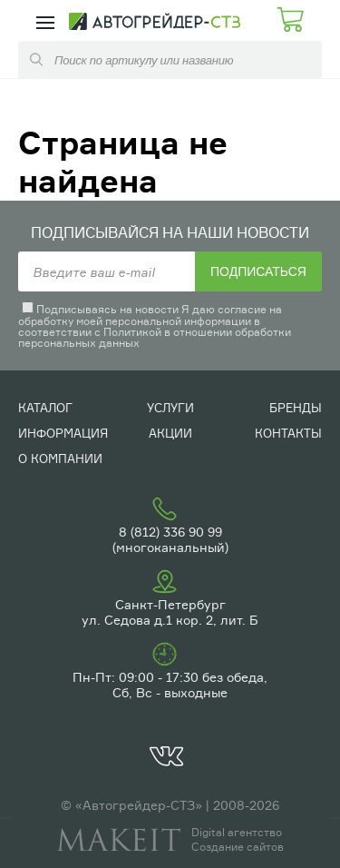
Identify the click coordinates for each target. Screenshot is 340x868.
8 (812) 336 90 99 (170, 532)
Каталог (45, 408)
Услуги (170, 408)
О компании (60, 459)
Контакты (288, 433)
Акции (170, 433)
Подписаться (258, 271)
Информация (63, 433)
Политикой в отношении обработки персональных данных (155, 337)
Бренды (296, 408)
